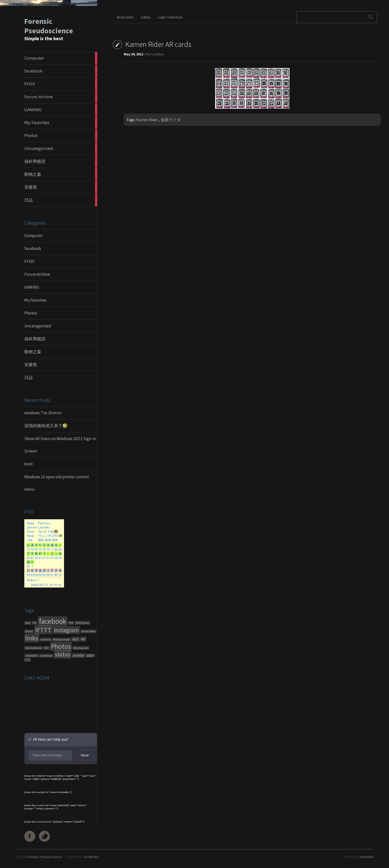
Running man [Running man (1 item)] (81, 648)
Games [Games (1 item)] (29, 631)
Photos (31, 313)
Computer (33, 236)
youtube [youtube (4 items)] (78, 655)
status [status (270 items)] (63, 654)
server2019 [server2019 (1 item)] (31, 656)
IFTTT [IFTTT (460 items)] (43, 630)
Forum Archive (37, 274)
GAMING (32, 287)
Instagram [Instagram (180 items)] (66, 630)
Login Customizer (170, 17)
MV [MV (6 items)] (83, 639)
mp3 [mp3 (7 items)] (75, 639)
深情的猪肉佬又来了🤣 (46, 426)
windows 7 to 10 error (43, 413)
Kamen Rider (147, 120)
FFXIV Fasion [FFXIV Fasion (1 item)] (82, 623)
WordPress (91, 857)
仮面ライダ (171, 120)
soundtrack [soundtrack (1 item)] (46, 656)
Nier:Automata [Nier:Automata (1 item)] (33, 648)
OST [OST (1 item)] (46, 648)
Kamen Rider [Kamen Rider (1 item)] (88, 631)
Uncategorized (38, 326)
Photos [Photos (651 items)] (61, 646)
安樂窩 (31, 365)
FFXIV (29, 261)
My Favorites (35, 300)
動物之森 (33, 352)
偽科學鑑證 (35, 339)
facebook (33, 248)
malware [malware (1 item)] (46, 640)
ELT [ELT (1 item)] (35, 623)
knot (29, 464)
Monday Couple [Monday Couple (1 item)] (61, 640)
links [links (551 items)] (32, 638)
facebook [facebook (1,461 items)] (53, 621)
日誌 (29, 378)
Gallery (146, 17)
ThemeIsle (366, 857)
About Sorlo (125, 17)
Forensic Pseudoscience (49, 26)
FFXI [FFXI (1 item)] (71, 623)
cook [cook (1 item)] (28, 623)
